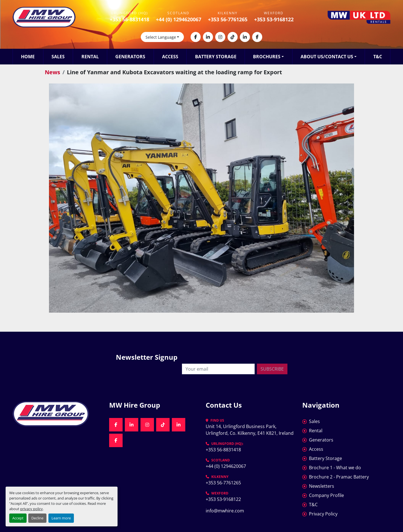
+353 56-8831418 (129, 19)
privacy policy (31, 509)
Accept (18, 518)
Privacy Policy (323, 514)
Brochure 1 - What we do (335, 468)
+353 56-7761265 (228, 19)
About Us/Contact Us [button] (327, 57)
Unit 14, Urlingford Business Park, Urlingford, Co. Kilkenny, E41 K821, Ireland (250, 430)
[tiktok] (233, 37)
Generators (130, 57)
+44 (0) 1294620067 (179, 19)
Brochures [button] (267, 57)
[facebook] (196, 37)
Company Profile (326, 495)
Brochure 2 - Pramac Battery (339, 477)
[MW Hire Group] (57, 414)
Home (28, 57)
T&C (378, 57)
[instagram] (220, 37)
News (52, 72)
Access (170, 57)
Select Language (161, 37)
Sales (58, 57)
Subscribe (272, 369)
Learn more (61, 518)
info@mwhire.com (225, 511)
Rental (90, 57)
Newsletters (322, 486)
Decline (37, 518)
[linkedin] (208, 37)
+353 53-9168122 (274, 19)
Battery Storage (216, 57)
